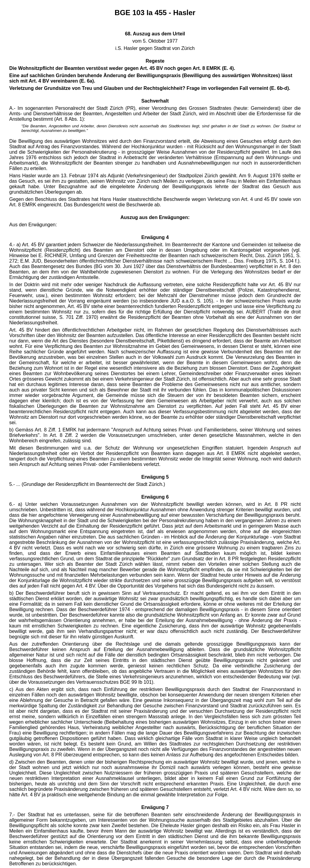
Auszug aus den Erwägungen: (155, 217)
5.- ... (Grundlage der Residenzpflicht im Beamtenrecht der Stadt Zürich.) (87, 484)
